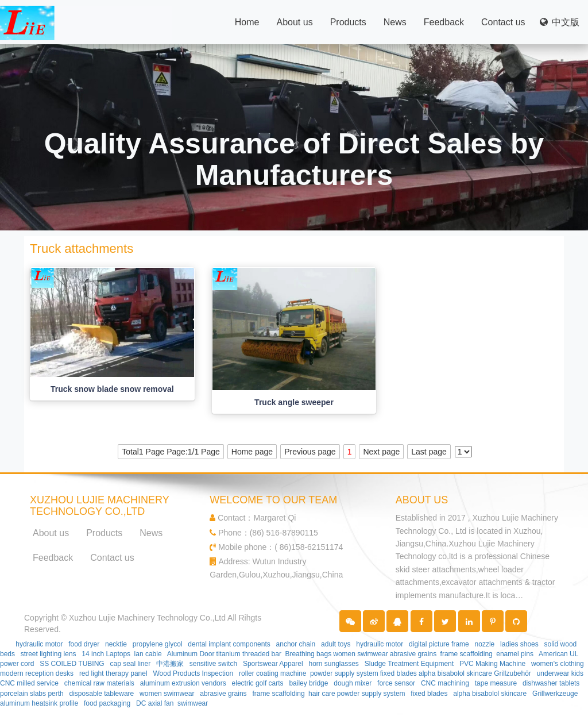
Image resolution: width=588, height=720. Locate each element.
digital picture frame (439, 644)
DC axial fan (155, 703)
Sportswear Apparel (273, 664)
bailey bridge (308, 683)
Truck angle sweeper (294, 402)
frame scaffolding (467, 654)
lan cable (148, 654)
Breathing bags (308, 654)
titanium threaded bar (249, 654)
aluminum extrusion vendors (183, 683)
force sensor (396, 683)
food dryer (84, 644)
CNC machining (445, 683)
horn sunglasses (333, 664)
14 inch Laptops (106, 654)
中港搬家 (170, 664)
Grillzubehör (512, 673)
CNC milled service (29, 683)
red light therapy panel (113, 673)
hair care (322, 694)
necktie (116, 644)
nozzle (485, 644)
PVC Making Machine (492, 664)
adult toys (336, 644)
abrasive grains (413, 654)
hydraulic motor (39, 644)
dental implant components (229, 644)
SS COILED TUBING (72, 664)
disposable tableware (102, 694)
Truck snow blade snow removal (112, 389)
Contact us (503, 22)
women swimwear (360, 654)
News (395, 22)
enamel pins (515, 654)
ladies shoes (519, 644)
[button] (350, 621)
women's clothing (558, 664)
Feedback (444, 22)
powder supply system (344, 673)
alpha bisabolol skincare (455, 673)
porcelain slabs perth (32, 694)
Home (247, 22)
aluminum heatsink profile (39, 703)
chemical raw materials (99, 683)
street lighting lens (49, 654)
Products (348, 22)
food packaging (107, 703)
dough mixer (353, 683)
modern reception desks (37, 673)
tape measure (496, 683)
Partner (76, 629)
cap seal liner (130, 664)
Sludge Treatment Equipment (409, 664)
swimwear (193, 703)
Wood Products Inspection (193, 673)
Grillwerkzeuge (555, 694)
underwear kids (560, 673)
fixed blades (399, 673)
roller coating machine (272, 673)
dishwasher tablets (551, 683)
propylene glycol (158, 644)
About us (294, 22)
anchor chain (296, 644)
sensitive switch (213, 664)
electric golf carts (258, 683)
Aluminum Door (191, 654)
